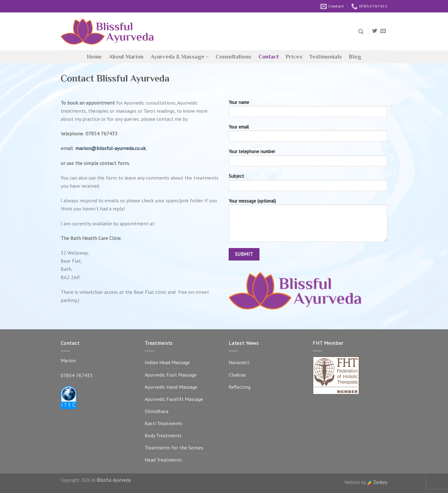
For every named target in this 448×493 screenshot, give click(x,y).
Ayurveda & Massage (180, 57)
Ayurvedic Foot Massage (171, 375)
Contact (269, 57)
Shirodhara (156, 411)
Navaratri (239, 362)
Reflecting (240, 387)
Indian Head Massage (167, 362)
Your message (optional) (308, 222)
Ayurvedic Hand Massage (171, 387)
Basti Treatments (163, 423)
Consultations (234, 57)
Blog (355, 57)
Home (94, 57)
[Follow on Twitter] (375, 31)
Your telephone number (308, 160)
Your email (308, 135)
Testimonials (326, 57)
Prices (294, 57)
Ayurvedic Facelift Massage (174, 399)
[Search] (361, 32)
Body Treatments (163, 435)
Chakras (237, 375)
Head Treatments (163, 460)
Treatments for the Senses (174, 448)
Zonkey (377, 482)
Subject (308, 184)
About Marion (126, 57)
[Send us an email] (383, 31)
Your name (308, 110)
